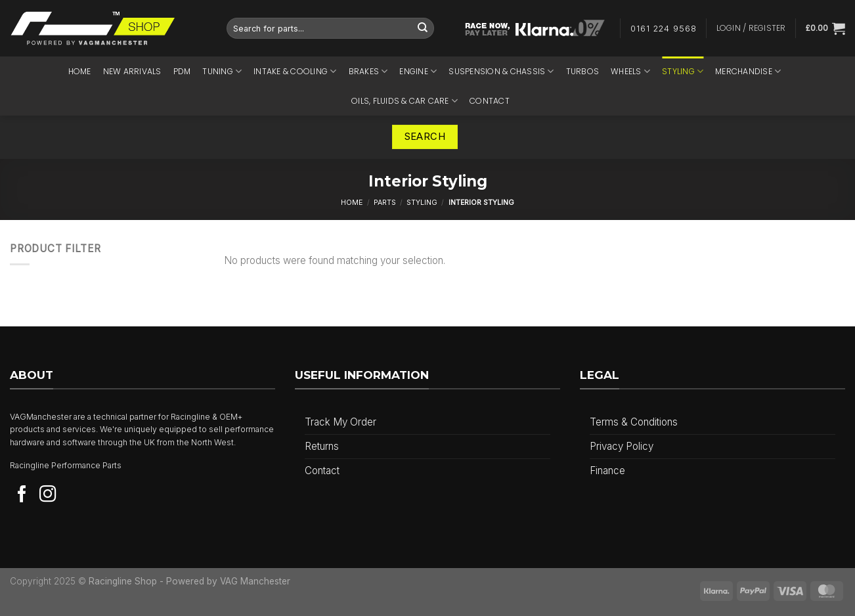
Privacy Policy (622, 446)
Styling (683, 71)
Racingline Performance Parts (66, 465)
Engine (418, 71)
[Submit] (423, 28)
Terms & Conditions (634, 422)
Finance (607, 471)
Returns (322, 446)
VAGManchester (41, 417)
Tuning (222, 71)
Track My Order (340, 422)
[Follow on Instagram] (48, 495)
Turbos (582, 71)
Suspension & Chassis (501, 71)
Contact (490, 101)
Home (80, 71)
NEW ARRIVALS (132, 71)
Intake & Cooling (295, 71)
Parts (385, 203)
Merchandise (748, 71)
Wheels (630, 71)
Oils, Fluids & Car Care (405, 101)
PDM (182, 71)
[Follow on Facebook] (22, 495)
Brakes (368, 71)
